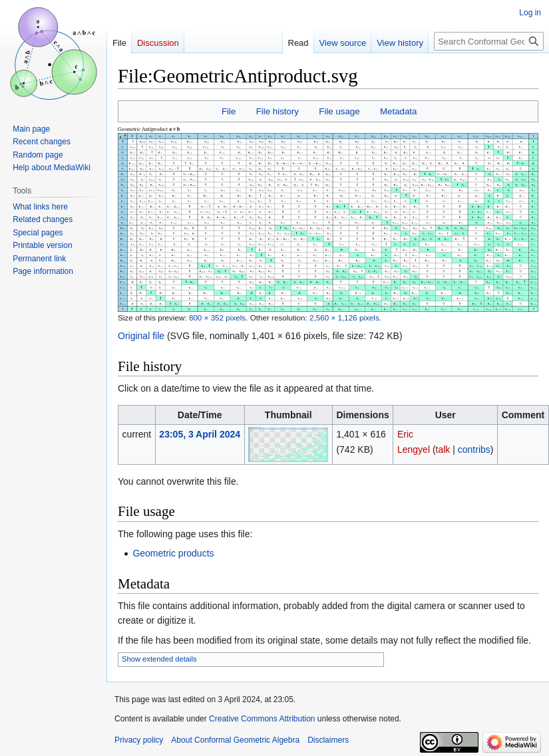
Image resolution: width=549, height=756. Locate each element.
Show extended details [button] (159, 659)
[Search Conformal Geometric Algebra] (489, 41)
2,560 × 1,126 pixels (344, 317)
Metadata (398, 111)
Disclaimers (328, 740)
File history (277, 111)
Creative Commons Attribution (262, 719)
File (229, 111)
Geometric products (173, 553)
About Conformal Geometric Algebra (235, 740)
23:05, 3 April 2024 (200, 434)
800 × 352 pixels (217, 317)
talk (443, 449)
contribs (474, 449)
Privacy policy (139, 740)
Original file (141, 336)
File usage (339, 111)
